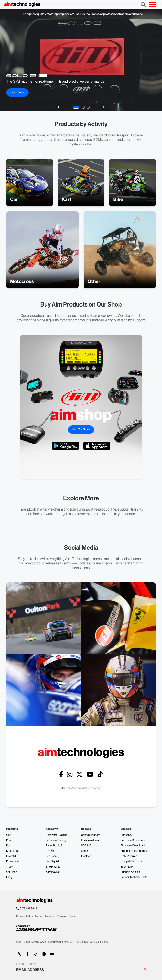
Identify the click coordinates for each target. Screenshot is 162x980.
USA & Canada (90, 846)
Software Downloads (133, 840)
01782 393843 (29, 909)
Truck (10, 867)
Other (85, 851)
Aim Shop (51, 851)
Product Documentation (135, 851)
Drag (9, 877)
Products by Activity (81, 124)
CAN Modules (129, 856)
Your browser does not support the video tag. (81, 60)
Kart (9, 846)
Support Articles (130, 872)
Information (127, 867)
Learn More (17, 92)
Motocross (13, 851)
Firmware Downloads (133, 846)
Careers (62, 917)
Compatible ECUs (131, 861)
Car (8, 835)
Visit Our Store (81, 430)
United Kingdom (91, 835)
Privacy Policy (24, 917)
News (72, 917)
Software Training (56, 840)
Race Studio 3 (54, 846)
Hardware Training (56, 835)
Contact (86, 856)
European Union (91, 840)
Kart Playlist (53, 872)
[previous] (59, 107)
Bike (9, 840)
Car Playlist (52, 861)
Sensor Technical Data (134, 877)
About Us (126, 835)
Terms (39, 917)
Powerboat (13, 861)
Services (50, 917)
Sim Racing (52, 856)
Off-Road (12, 872)
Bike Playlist (53, 867)
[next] (103, 107)
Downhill (11, 856)
